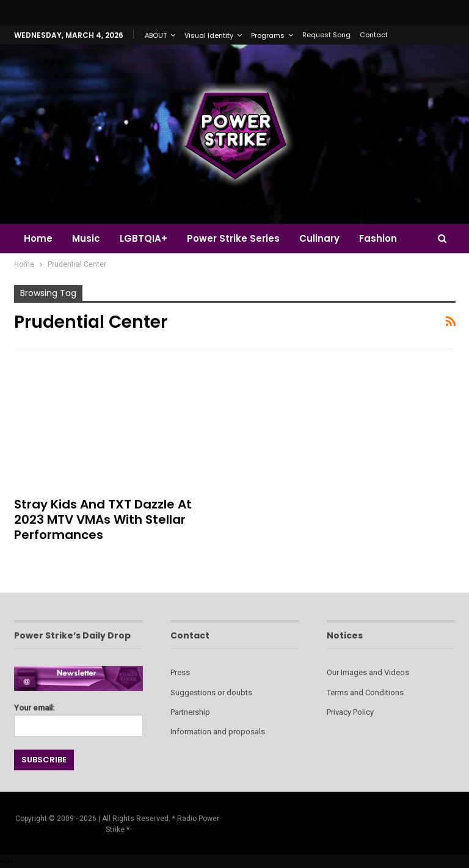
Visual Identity (209, 35)
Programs (268, 35)
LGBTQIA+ (147, 238)
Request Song (326, 35)
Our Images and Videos (368, 672)
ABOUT (156, 35)
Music (88, 238)
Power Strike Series (239, 238)
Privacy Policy (350, 712)
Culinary (327, 238)
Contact (374, 35)
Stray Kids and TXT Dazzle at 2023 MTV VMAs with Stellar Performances (103, 519)
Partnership (190, 712)
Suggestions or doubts (211, 693)
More (380, 238)
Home (38, 238)
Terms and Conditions (365, 693)
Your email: (78, 717)
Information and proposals (218, 732)
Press (180, 672)
